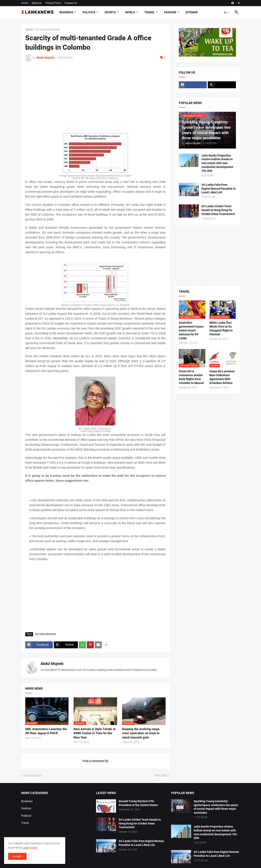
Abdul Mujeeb (52, 664)
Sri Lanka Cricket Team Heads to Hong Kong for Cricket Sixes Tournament (218, 210)
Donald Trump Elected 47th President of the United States (138, 803)
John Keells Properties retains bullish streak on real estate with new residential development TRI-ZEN (217, 163)
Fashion (170, 12)
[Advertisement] (95, 95)
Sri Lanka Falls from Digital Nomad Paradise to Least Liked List (218, 189)
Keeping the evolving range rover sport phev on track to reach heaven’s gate (141, 733)
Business (66, 12)
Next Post (161, 775)
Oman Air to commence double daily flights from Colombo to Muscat (191, 377)
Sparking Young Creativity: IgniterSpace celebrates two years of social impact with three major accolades (216, 807)
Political (26, 816)
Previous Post (32, 775)
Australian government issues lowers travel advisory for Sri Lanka (191, 330)
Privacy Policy (53, 3)
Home (25, 3)
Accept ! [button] (17, 856)
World (130, 12)
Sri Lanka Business (48, 30)
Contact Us (71, 3)
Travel (150, 12)
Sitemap (192, 12)
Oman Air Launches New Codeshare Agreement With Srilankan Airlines (222, 377)
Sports (110, 12)
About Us (37, 3)
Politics (89, 12)
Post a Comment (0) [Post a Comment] (95, 761)
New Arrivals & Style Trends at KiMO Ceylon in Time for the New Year (95, 733)
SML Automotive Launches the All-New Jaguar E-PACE (46, 731)
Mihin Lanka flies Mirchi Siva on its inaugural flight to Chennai (221, 328)
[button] (227, 12)
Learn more (30, 848)
